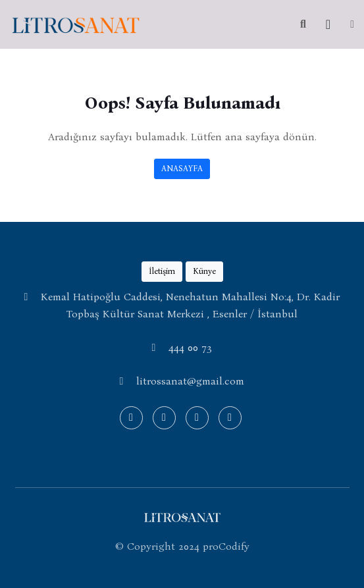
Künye (204, 271)
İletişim (162, 271)
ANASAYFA (182, 168)
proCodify (226, 546)
